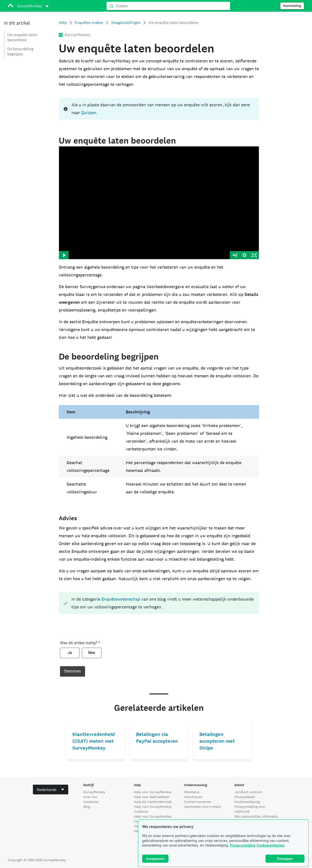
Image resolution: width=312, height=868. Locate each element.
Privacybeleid (245, 797)
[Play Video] (64, 255)
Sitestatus (192, 792)
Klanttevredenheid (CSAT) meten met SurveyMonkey (94, 741)
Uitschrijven (193, 797)
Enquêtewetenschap (121, 599)
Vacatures (91, 802)
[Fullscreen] (254, 255)
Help (63, 23)
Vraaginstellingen (126, 23)
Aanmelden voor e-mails (203, 807)
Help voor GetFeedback (151, 797)
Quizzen (89, 112)
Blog (87, 807)
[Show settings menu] (244, 255)
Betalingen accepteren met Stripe (217, 741)
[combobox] (51, 790)
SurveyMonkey (94, 792)
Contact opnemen (198, 802)
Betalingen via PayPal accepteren (157, 738)
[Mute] (235, 255)
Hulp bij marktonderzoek (153, 802)
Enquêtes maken (89, 23)
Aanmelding (292, 6)
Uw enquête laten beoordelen (22, 37)
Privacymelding (243, 845)
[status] (159, 109)
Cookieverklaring (270, 845)
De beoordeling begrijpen (20, 51)
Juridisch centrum (248, 792)
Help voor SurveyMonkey (153, 792)
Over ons (90, 797)
